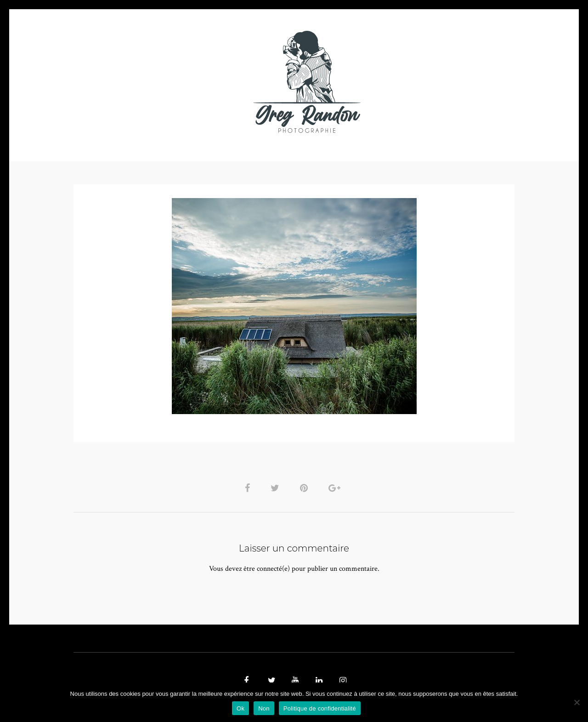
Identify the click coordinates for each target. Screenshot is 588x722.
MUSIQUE (221, 82)
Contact (400, 82)
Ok (240, 708)
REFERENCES (453, 82)
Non (264, 708)
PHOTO (132, 82)
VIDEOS (177, 82)
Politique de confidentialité (320, 708)
